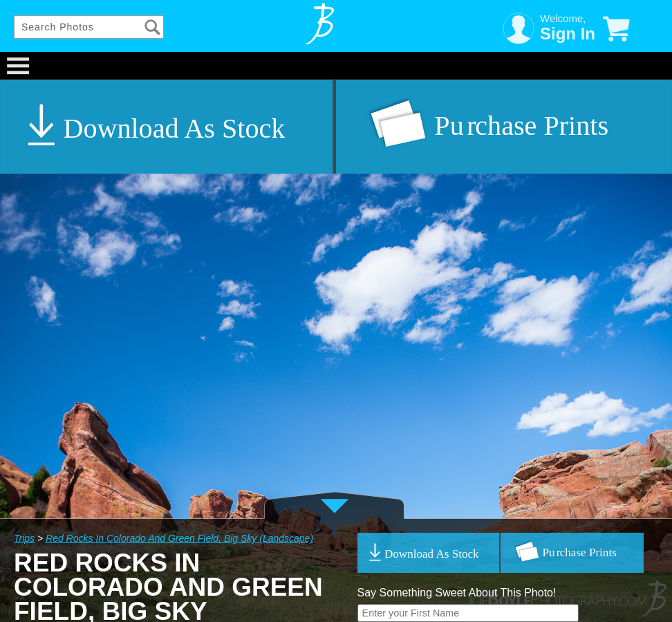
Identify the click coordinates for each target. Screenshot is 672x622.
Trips (24, 538)
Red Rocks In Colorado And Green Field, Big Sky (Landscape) (179, 538)
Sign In (568, 34)
